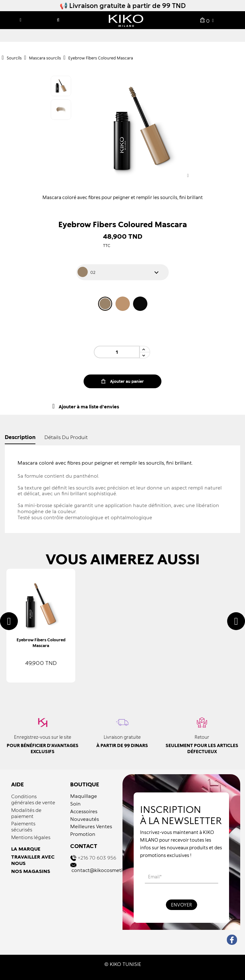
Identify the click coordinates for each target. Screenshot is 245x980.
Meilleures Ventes (91, 826)
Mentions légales (31, 837)
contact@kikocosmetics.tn (102, 870)
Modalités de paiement (26, 813)
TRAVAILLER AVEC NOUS (33, 860)
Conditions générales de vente (33, 799)
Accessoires (84, 811)
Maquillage (84, 796)
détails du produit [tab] (66, 437)
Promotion (83, 834)
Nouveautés (85, 819)
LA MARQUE (26, 849)
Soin (75, 804)
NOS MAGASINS (31, 871)
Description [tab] (20, 437)
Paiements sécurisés (23, 826)
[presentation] (9, 621)
